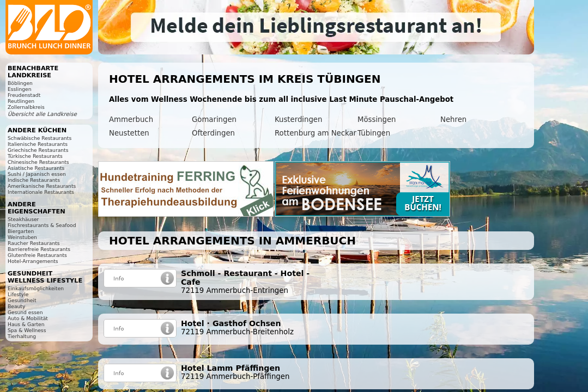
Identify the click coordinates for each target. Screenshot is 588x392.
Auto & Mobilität (28, 318)
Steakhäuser (23, 219)
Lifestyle (18, 294)
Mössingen (377, 120)
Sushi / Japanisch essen (37, 174)
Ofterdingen (213, 133)
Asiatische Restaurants (36, 168)
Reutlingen (21, 101)
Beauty (16, 306)
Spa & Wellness (27, 330)
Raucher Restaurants (34, 243)
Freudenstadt (24, 95)
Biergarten (21, 231)
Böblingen (20, 83)
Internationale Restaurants (41, 192)
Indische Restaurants (34, 180)
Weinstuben (22, 237)
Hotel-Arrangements (33, 261)
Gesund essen (25, 312)
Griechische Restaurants (38, 150)
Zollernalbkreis (26, 107)
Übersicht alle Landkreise (42, 114)
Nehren (453, 120)
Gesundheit (22, 300)
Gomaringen (214, 120)
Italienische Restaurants (38, 144)
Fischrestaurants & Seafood (42, 225)
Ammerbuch (131, 120)
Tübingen (374, 133)
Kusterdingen (298, 120)
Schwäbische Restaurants (40, 138)
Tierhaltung (22, 336)
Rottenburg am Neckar (316, 133)
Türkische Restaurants (35, 156)
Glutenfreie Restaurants (37, 255)
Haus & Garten (26, 324)
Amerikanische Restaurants (42, 186)
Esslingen (19, 89)
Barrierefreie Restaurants (39, 249)
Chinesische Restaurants (38, 162)
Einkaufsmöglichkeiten (36, 288)
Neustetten (129, 133)
